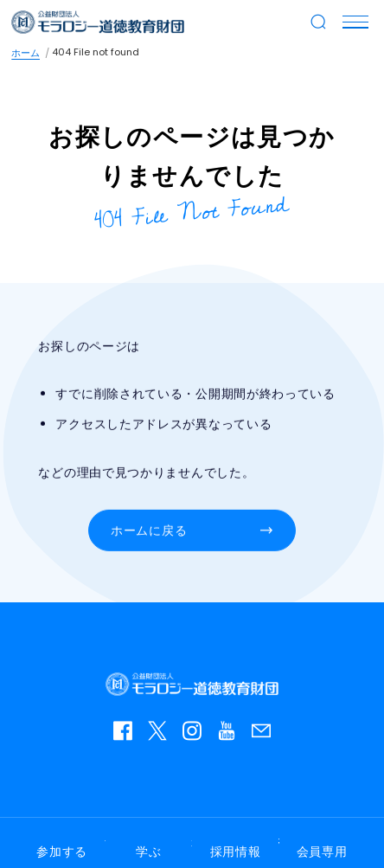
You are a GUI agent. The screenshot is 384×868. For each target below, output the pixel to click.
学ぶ (148, 852)
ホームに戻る (149, 530)
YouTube (231, 735)
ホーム (26, 53)
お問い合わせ (266, 735)
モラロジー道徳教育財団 (98, 22)
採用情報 (236, 852)
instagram (196, 735)
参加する (62, 852)
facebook (127, 735)
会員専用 (322, 852)
